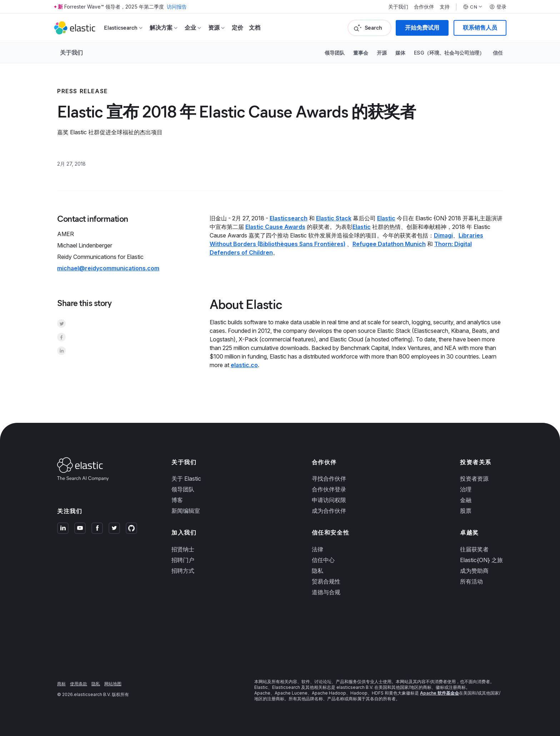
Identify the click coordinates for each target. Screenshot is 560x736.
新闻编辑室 (186, 511)
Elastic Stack (334, 218)
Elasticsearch (289, 218)
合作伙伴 (424, 7)
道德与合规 (326, 592)
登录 (498, 7)
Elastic (386, 218)
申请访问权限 (329, 500)
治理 (466, 489)
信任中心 (323, 560)
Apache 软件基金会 (439, 693)
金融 (466, 500)
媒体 (400, 53)
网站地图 (113, 684)
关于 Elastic (186, 479)
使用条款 (79, 684)
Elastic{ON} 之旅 (481, 560)
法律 (317, 549)
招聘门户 (183, 560)
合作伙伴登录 (329, 489)
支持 (445, 7)
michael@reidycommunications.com (108, 268)
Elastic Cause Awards (275, 227)
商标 (61, 684)
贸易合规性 (326, 581)
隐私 (317, 571)
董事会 (361, 53)
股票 (466, 511)
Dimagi (443, 235)
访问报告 (177, 7)
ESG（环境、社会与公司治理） (449, 53)
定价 (237, 28)
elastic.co (244, 365)
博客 (177, 500)
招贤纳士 (183, 549)
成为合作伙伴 (329, 511)
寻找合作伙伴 (329, 479)
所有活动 (471, 581)
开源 (382, 53)
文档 (255, 28)
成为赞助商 (474, 571)
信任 (498, 53)
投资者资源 (474, 479)
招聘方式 (183, 571)
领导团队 (335, 53)
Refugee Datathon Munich (389, 244)
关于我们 (398, 7)
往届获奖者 (474, 549)
